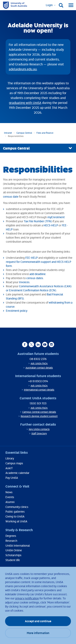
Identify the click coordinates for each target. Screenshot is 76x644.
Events (10, 497)
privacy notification (27, 598)
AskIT (9, 468)
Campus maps (14, 463)
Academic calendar (17, 473)
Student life (13, 560)
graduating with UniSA (25, 103)
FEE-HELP (32, 258)
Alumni (10, 502)
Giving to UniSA (15, 516)
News (9, 492)
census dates (35, 278)
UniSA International (18, 545)
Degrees (11, 536)
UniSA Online (14, 550)
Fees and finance (45, 133)
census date (11, 197)
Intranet (8, 133)
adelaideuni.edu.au (23, 69)
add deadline (37, 274)
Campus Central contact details (39, 412)
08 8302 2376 (38, 359)
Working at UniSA (16, 521)
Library (10, 458)
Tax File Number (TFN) (38, 221)
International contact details (39, 390)
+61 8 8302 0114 (38, 381)
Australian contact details (39, 368)
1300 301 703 (38, 403)
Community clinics (17, 507)
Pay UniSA (12, 478)
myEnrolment (56, 217)
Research (11, 541)
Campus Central (24, 133)
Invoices (24, 282)
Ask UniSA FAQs (39, 363)
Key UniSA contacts (39, 429)
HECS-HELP (51, 225)
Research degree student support (39, 416)
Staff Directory (39, 433)
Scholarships (13, 555)
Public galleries (15, 511)
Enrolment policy (17, 311)
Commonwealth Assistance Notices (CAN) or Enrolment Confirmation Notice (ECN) (39, 288)
